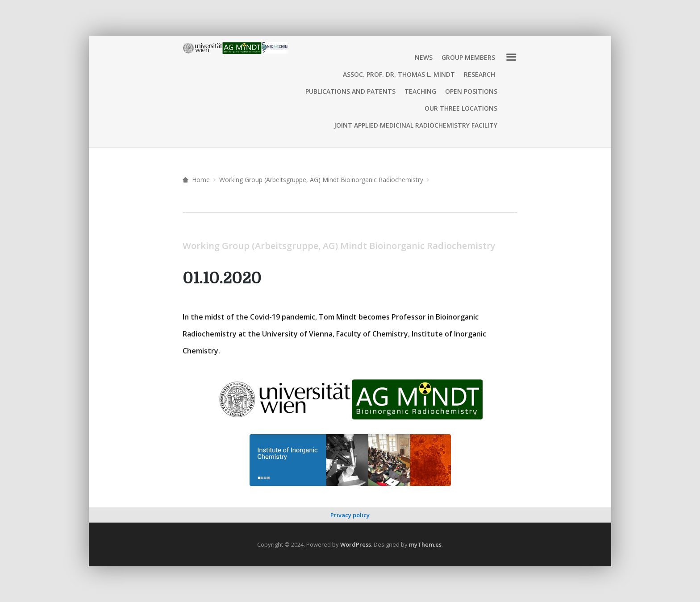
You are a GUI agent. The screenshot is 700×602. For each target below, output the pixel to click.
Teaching (420, 91)
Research (479, 74)
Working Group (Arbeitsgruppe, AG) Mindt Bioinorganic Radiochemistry (321, 180)
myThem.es (425, 544)
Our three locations (461, 108)
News (424, 57)
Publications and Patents (350, 91)
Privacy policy (350, 515)
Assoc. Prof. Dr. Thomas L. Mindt (399, 74)
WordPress (356, 544)
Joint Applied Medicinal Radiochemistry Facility (416, 125)
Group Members (468, 57)
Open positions (471, 91)
